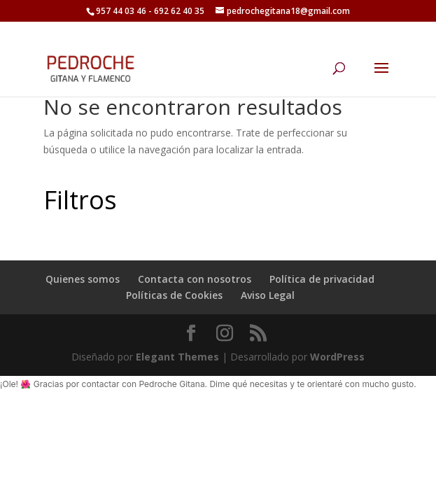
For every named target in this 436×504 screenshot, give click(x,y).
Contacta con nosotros (195, 279)
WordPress (337, 357)
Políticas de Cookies (174, 295)
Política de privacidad (322, 279)
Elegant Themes (177, 357)
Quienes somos (83, 279)
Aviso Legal (268, 295)
